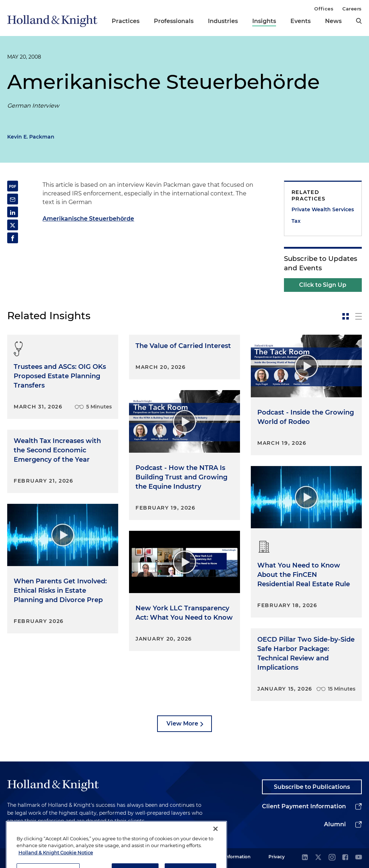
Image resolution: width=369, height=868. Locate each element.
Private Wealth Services (323, 209)
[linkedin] (305, 858)
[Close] (215, 847)
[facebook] (345, 858)
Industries (223, 21)
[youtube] (359, 858)
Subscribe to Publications (312, 787)
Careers (352, 9)
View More (182, 724)
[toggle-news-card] (346, 316)
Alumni (335, 824)
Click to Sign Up (323, 285)
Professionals (174, 21)
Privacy (277, 857)
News (333, 21)
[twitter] (318, 858)
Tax (296, 221)
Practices (126, 21)
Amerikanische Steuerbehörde (88, 219)
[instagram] (332, 858)
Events (301, 21)
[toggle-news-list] (359, 316)
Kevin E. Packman (31, 137)
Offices (324, 9)
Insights (264, 21)
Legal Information (231, 857)
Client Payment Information (304, 806)
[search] (359, 21)
